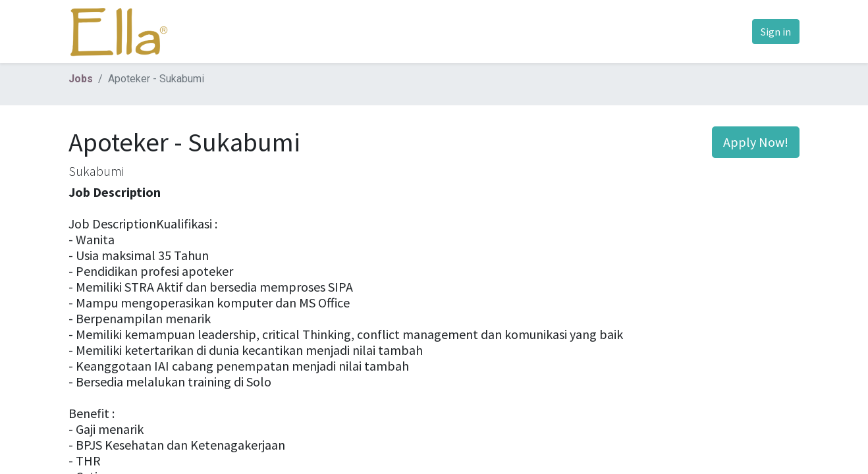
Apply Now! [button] (756, 142)
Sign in (776, 32)
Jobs (81, 79)
